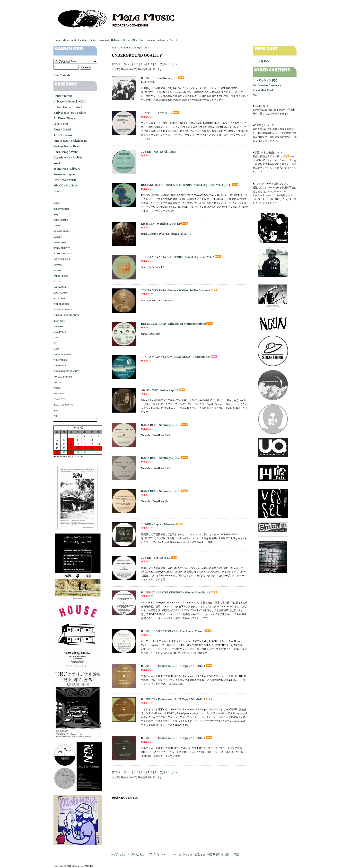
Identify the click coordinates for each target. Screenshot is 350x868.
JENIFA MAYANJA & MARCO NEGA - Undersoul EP (179, 357)
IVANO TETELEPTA (63, 254)
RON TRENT (59, 321)
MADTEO (58, 282)
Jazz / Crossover (64, 135)
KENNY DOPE (60, 243)
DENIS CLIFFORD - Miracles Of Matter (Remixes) (177, 324)
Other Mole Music (65, 180)
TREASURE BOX (61, 366)
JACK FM (58, 237)
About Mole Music (263, 90)
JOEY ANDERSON (62, 259)
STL (55, 343)
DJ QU (56, 215)
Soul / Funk (61, 124)
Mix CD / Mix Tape (66, 185)
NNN (56, 411)
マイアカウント (120, 854)
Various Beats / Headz (67, 146)
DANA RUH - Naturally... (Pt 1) (165, 491)
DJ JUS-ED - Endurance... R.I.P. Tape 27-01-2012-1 (177, 738)
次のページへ (169, 64)
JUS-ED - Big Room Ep (160, 558)
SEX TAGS (58, 327)
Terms (126, 40)
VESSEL (57, 388)
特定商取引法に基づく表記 (223, 854)
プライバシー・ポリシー (162, 854)
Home (57, 40)
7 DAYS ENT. (59, 399)
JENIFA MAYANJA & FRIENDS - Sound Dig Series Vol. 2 (181, 257)
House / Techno (63, 96)
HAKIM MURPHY (62, 248)
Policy (93, 40)
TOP (114, 48)
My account (69, 40)
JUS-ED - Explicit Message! (162, 524)
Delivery (116, 40)
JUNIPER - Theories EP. (160, 113)
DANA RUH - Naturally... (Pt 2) (165, 458)
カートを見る (261, 61)
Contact (83, 40)
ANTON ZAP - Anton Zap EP (163, 390)
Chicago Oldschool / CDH (70, 102)
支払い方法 (186, 854)
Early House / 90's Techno (70, 113)
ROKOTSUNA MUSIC (63, 405)
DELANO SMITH (61, 209)
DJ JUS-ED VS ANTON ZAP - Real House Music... (177, 631)
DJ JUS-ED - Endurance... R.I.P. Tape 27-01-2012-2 (177, 699)
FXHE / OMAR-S (61, 220)
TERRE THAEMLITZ (63, 355)
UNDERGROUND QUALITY (134, 48)
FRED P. (57, 226)
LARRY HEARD (61, 276)
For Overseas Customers (154, 40)
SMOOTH (58, 338)
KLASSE (57, 271)
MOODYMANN (60, 287)
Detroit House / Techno (68, 107)
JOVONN (58, 265)
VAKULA (58, 383)
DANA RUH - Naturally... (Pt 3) (165, 425)
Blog (135, 40)
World (57, 163)
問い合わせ (138, 854)
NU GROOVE (59, 299)
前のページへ (121, 64)
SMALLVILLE (60, 332)
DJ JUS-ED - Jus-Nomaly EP (163, 78)
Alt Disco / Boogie (65, 118)
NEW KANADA (60, 293)
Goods (57, 191)
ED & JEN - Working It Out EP (165, 224)
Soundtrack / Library (67, 169)
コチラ (273, 114)
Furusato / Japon (64, 174)
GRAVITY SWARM (62, 231)
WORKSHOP (59, 394)
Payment (104, 40)
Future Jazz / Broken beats (70, 141)
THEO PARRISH (61, 360)
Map (255, 95)
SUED (56, 349)
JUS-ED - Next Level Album (159, 152)
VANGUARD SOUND (63, 377)
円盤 (55, 416)
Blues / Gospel (62, 129)
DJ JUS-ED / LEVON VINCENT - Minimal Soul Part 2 (179, 592)
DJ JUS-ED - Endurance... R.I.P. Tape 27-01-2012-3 (177, 666)
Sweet (174, 40)
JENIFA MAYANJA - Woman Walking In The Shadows (179, 290)
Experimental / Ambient (68, 157)
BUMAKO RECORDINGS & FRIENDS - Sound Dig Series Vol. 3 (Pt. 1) (190, 185)
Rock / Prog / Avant (66, 152)
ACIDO (57, 203)
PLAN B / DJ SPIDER (63, 310)
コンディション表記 (265, 80)
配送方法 (200, 854)
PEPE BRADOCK (61, 304)
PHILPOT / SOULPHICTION (66, 315)
